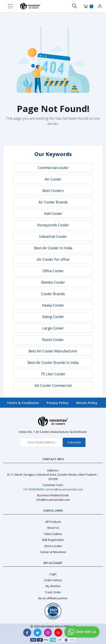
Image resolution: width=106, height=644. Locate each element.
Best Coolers (53, 191)
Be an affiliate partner (53, 598)
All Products (53, 522)
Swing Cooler (53, 317)
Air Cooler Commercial (53, 385)
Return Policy (87, 403)
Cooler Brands (53, 294)
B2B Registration (53, 540)
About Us (53, 528)
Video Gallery (53, 534)
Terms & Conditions (23, 403)
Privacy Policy (58, 403)
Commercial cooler (53, 168)
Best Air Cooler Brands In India (53, 363)
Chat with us (81, 632)
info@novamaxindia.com (53, 500)
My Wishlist (53, 586)
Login (53, 574)
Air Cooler (53, 179)
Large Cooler (53, 328)
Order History (53, 580)
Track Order (53, 592)
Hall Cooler (53, 214)
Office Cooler (53, 271)
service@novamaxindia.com (64, 489)
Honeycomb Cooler (53, 225)
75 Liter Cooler (53, 374)
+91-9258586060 (33, 489)
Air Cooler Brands (53, 202)
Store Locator (53, 546)
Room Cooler (53, 340)
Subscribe (74, 442)
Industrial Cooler (53, 236)
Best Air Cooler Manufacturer (53, 351)
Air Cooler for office (53, 259)
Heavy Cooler (53, 305)
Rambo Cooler (53, 282)
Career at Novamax (53, 552)
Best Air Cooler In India (53, 248)
